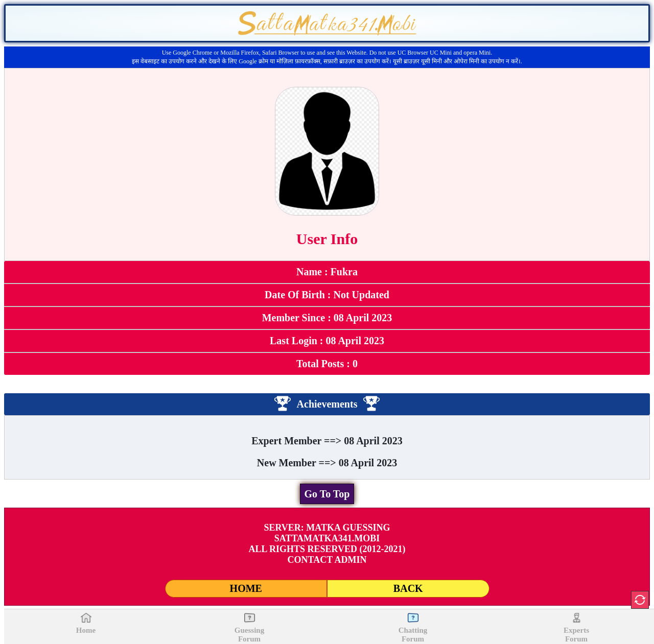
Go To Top (327, 494)
